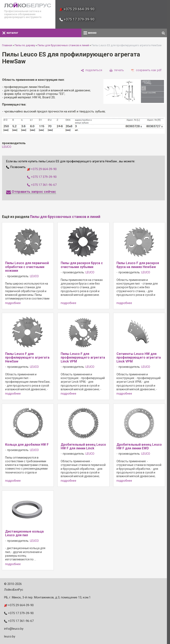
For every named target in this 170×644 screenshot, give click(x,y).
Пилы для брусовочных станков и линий (63, 45)
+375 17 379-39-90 (77, 19)
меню (90, 33)
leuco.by (10, 636)
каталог (10, 33)
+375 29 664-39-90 (77, 9)
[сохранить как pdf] (146, 70)
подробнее (13, 303)
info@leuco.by (14, 629)
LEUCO (7, 147)
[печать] (117, 70)
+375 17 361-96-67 (42, 185)
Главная (7, 45)
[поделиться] (91, 70)
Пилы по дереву (25, 45)
